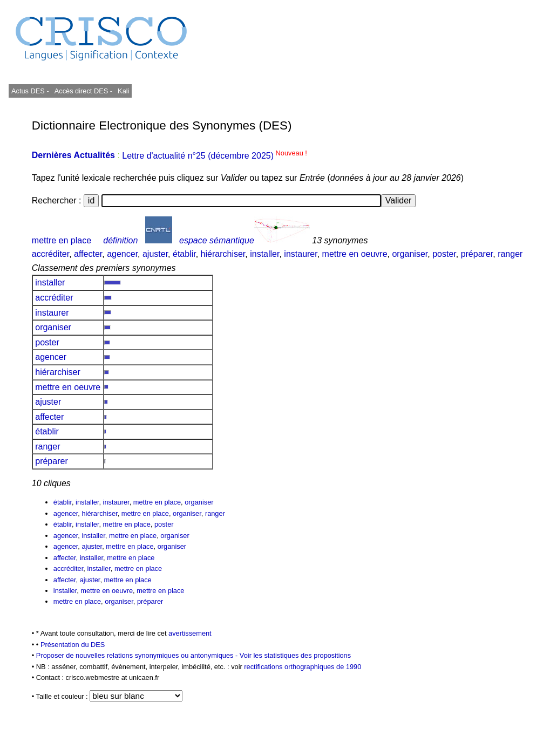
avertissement (190, 633)
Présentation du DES (73, 645)
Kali (123, 91)
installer (264, 254)
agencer (122, 254)
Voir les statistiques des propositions (295, 655)
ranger (510, 254)
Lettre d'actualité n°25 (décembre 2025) (215, 156)
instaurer (300, 254)
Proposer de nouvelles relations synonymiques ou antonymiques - (138, 655)
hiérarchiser (223, 254)
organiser (410, 254)
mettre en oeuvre (355, 254)
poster (444, 254)
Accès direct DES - (83, 91)
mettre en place (62, 240)
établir (184, 254)
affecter (88, 254)
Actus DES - (30, 91)
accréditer (50, 254)
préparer (477, 254)
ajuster (155, 254)
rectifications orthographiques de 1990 (303, 667)
